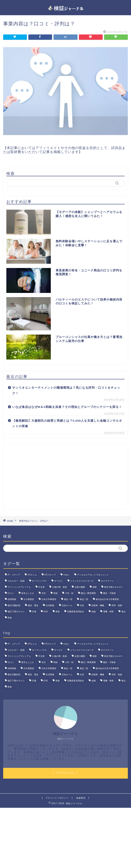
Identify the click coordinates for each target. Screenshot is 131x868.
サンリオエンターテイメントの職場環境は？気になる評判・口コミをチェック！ (66, 390)
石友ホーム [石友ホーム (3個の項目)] (67, 605)
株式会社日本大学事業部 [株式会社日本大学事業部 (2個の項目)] (107, 599)
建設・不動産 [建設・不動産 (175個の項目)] (109, 593)
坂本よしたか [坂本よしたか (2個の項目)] (28, 593)
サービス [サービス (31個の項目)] (58, 581)
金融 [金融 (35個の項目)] (94, 612)
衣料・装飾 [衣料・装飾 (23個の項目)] (117, 605)
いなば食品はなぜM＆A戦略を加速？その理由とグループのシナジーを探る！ (67, 407)
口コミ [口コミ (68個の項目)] (11, 593)
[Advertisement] (65, 477)
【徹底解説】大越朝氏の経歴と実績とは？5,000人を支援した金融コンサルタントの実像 (67, 423)
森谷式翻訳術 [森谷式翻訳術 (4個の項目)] (14, 605)
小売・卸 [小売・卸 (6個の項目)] (69, 593)
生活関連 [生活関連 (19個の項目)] (50, 605)
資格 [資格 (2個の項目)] (58, 612)
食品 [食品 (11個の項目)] (123, 612)
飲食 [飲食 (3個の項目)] (10, 618)
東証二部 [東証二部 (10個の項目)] (84, 599)
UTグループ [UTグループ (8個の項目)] (50, 575)
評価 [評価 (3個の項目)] (34, 612)
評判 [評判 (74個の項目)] (46, 612)
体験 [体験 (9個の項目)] (95, 587)
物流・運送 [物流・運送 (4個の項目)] (33, 605)
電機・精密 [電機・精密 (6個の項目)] (108, 612)
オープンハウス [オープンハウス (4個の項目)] (39, 581)
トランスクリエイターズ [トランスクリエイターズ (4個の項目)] (82, 581)
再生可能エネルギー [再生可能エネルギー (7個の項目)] (114, 587)
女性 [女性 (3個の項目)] (44, 593)
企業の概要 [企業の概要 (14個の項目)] (80, 587)
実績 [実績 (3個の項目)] (55, 593)
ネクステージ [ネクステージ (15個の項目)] (107, 581)
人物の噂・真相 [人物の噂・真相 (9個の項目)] (59, 587)
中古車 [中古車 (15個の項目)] (41, 587)
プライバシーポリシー (57, 798)
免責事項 (81, 798)
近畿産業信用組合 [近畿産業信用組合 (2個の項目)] (76, 612)
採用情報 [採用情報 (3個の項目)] (12, 599)
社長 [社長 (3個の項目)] (82, 605)
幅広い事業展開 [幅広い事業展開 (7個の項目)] (88, 593)
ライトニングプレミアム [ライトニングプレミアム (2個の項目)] (19, 587)
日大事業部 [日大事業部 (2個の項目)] (29, 599)
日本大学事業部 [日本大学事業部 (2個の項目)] (49, 599)
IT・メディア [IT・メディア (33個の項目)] (14, 575)
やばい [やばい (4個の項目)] (66, 575)
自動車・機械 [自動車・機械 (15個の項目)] (98, 605)
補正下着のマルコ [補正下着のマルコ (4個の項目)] (16, 612)
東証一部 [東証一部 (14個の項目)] (68, 599)
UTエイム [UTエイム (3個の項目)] (32, 575)
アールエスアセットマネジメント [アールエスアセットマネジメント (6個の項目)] (93, 575)
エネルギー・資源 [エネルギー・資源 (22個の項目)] (16, 581)
